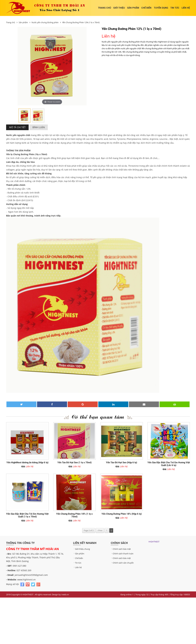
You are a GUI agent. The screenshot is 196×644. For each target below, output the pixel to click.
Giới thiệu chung (81, 549)
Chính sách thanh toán (122, 554)
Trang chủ (105, 8)
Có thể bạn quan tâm (98, 417)
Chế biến (146, 8)
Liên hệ (186, 8)
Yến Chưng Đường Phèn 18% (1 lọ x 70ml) (74, 515)
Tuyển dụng (161, 8)
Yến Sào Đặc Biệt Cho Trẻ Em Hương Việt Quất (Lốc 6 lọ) (169, 464)
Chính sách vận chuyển (122, 563)
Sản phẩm (133, 8)
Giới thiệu (119, 8)
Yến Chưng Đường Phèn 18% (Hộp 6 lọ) (122, 514)
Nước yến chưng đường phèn (45, 22)
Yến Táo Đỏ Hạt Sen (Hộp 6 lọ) (122, 462)
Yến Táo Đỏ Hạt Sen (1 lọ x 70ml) (74, 462)
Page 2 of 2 (89, 530)
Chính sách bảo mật (121, 549)
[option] (24, 116)
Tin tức (175, 8)
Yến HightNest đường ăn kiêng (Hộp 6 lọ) (27, 462)
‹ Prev (100, 530)
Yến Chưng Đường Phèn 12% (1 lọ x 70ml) (81, 22)
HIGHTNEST (154, 542)
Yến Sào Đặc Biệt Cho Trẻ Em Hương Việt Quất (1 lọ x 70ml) (27, 515)
